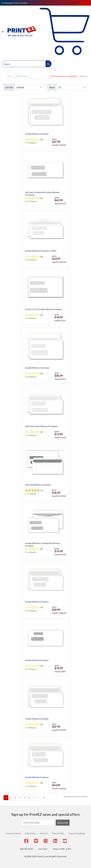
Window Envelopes (22, 76)
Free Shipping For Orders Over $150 (14, 3)
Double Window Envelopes (37, 368)
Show (52, 87)
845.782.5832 (26, 849)
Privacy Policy (58, 833)
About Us (44, 833)
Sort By (9, 87)
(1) (42, 490)
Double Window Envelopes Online (41, 251)
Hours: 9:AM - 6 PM (62, 849)
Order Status (31, 833)
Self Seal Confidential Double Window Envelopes (42, 194)
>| (44, 798)
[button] (48, 64)
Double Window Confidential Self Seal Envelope (42, 545)
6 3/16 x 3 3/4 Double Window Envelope (43, 309)
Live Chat (43, 849)
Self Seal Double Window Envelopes (41, 426)
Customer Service (13, 833)
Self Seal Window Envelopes (38, 485)
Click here (84, 76)
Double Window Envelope (37, 134)
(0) (42, 139)
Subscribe (63, 823)
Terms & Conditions (77, 833)
